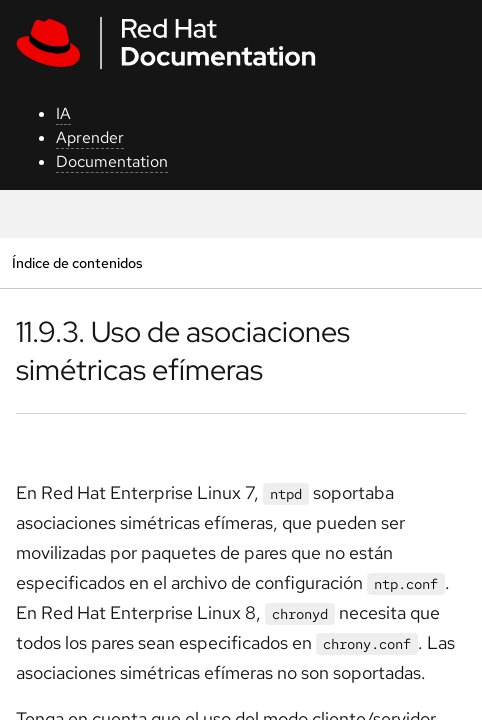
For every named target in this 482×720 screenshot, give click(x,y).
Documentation (112, 161)
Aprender (90, 137)
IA (63, 113)
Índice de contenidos (77, 262)
